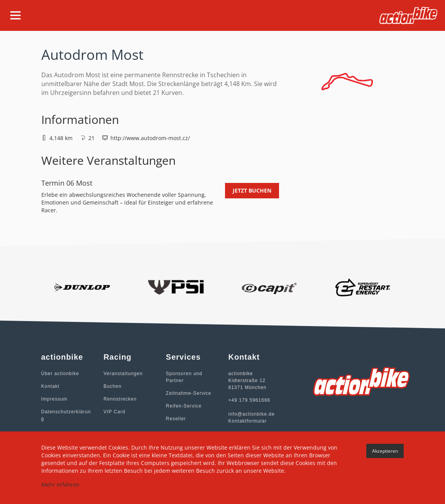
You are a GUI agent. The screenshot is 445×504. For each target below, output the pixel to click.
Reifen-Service (184, 406)
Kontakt (51, 386)
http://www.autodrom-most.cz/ (150, 138)
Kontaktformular (247, 421)
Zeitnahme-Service (189, 393)
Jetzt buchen (252, 190)
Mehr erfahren (60, 485)
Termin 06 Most (67, 183)
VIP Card (114, 412)
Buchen (113, 386)
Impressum (54, 399)
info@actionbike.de (251, 414)
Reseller (176, 419)
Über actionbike (60, 374)
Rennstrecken (120, 399)
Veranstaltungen (123, 374)
